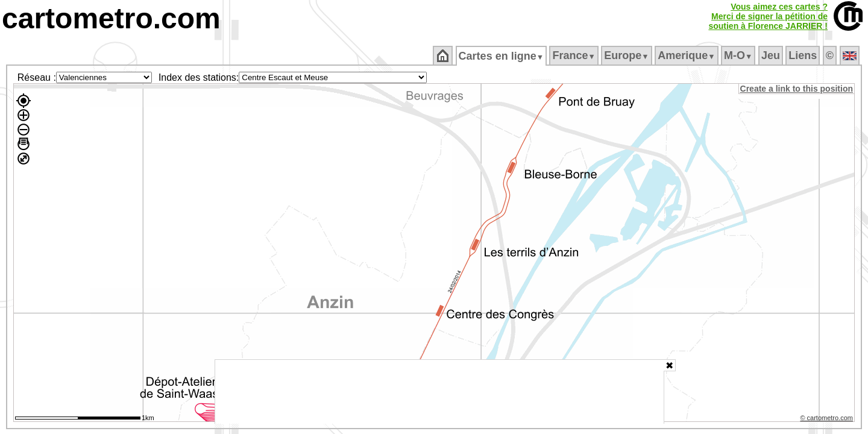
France (575, 55)
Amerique (687, 55)
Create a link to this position (797, 89)
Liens (804, 55)
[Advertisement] (439, 392)
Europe (627, 55)
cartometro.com (111, 18)
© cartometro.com (828, 420)
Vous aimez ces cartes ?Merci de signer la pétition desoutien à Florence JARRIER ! (768, 16)
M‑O (739, 55)
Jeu (771, 55)
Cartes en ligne (502, 56)
